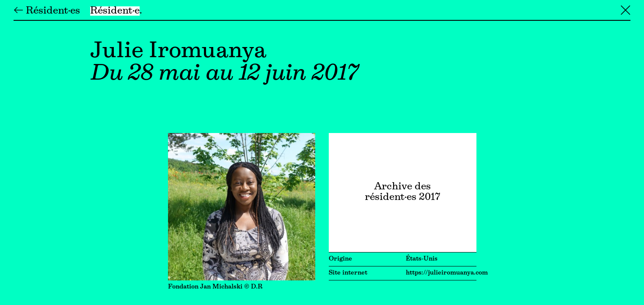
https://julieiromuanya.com (447, 273)
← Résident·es (47, 11)
